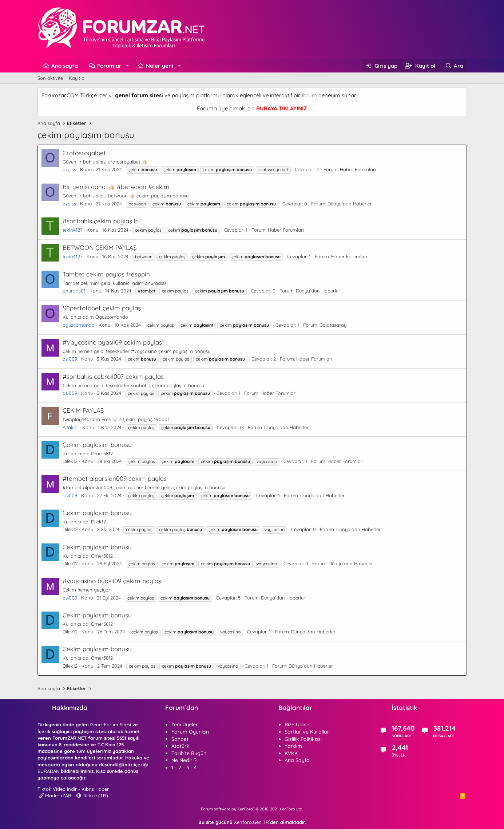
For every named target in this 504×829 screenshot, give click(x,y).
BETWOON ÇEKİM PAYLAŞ (100, 247)
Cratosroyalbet (84, 153)
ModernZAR (55, 795)
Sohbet (180, 739)
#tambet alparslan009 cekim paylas (115, 478)
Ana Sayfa (297, 760)
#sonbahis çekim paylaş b (100, 221)
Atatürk (180, 746)
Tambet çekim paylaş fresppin (106, 274)
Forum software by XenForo (252, 809)
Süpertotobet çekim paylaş (102, 308)
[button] (127, 66)
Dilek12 (70, 461)
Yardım (293, 746)
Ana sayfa (65, 66)
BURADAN (48, 771)
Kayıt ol (77, 78)
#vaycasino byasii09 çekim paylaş (112, 581)
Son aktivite (50, 78)
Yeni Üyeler (185, 724)
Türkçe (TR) (92, 795)
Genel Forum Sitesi (111, 724)
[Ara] (454, 66)
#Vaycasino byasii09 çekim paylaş (112, 342)
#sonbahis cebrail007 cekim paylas (113, 376)
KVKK (291, 753)
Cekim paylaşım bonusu (97, 513)
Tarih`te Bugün (189, 753)
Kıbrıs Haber (95, 789)
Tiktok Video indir (57, 789)
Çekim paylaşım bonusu (97, 445)
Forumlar (109, 66)
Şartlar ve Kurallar (307, 732)
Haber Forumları (358, 169)
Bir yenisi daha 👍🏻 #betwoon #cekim (116, 187)
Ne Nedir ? (184, 760)
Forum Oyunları (190, 732)
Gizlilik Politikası (303, 739)
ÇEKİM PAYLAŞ (83, 410)
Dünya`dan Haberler (350, 204)
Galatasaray (333, 325)
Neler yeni (160, 66)
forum (309, 95)
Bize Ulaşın (297, 724)
